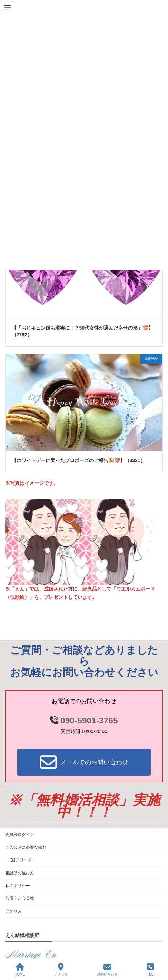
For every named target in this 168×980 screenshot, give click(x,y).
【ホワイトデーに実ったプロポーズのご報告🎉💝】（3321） (78, 460)
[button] (84, 762)
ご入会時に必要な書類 (26, 847)
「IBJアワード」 (21, 860)
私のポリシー (18, 886)
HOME (20, 970)
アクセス (13, 911)
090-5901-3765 (89, 721)
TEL (150, 970)
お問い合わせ (107, 970)
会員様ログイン (20, 835)
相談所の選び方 (20, 873)
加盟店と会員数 (20, 898)
